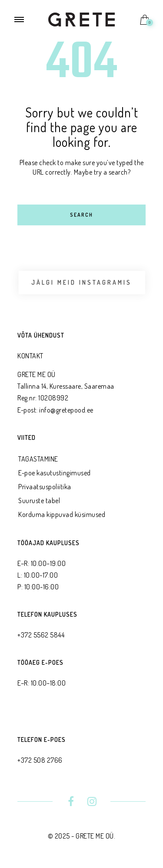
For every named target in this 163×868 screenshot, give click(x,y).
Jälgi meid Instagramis (81, 282)
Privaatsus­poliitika (45, 487)
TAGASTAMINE (38, 459)
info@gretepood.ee (66, 410)
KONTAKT (30, 356)
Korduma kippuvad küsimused (62, 514)
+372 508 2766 (40, 760)
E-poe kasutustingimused (55, 473)
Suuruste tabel (39, 501)
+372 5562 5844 (41, 635)
